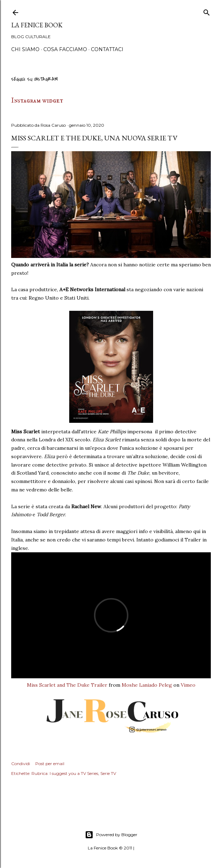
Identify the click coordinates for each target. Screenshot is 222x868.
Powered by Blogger (111, 835)
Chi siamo (25, 49)
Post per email (50, 764)
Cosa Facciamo (65, 49)
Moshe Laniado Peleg (147, 685)
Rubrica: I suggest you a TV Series (65, 773)
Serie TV (108, 773)
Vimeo (188, 685)
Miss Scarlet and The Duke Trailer (67, 685)
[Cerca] (207, 11)
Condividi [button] (21, 764)
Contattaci (107, 49)
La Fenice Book (37, 25)
